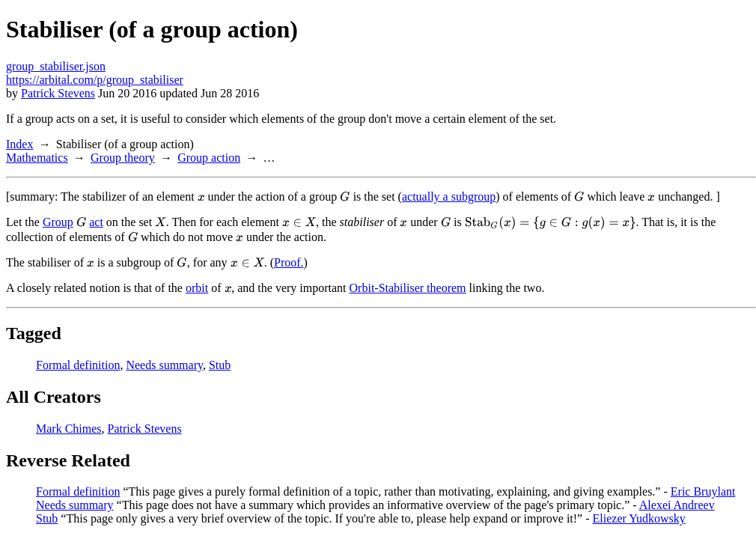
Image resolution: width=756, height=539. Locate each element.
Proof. (289, 262)
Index (19, 144)
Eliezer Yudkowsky (639, 518)
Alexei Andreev (677, 505)
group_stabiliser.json (56, 66)
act (96, 222)
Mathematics (37, 158)
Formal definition (78, 365)
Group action (209, 158)
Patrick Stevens (58, 93)
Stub (220, 365)
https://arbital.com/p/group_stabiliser (95, 80)
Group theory (123, 158)
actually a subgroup (449, 197)
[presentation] (201, 197)
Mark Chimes (69, 429)
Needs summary (164, 365)
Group (58, 222)
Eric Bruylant (703, 491)
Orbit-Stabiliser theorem (408, 288)
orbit (197, 288)
